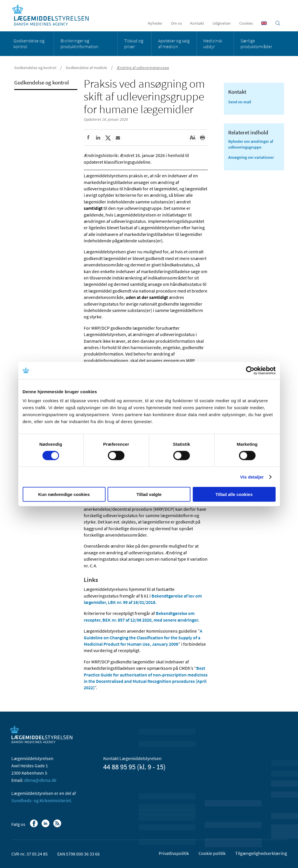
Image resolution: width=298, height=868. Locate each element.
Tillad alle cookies (234, 494)
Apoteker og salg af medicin (174, 44)
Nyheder (155, 23)
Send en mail (240, 102)
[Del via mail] (118, 138)
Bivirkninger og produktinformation (80, 44)
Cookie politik (212, 853)
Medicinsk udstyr (213, 44)
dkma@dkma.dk (40, 780)
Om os (176, 23)
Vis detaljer (252, 477)
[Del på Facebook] (88, 138)
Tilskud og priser (134, 44)
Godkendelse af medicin (86, 68)
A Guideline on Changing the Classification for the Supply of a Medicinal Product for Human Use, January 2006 (143, 637)
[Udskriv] (203, 138)
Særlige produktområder (256, 44)
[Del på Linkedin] (98, 138)
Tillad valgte (149, 494)
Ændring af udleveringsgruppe (143, 68)
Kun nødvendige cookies (64, 494)
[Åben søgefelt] (278, 23)
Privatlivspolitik (174, 853)
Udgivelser (222, 23)
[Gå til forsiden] (54, 15)
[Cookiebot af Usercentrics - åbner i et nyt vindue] (250, 370)
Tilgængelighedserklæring (261, 853)
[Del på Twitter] (108, 138)
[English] (264, 23)
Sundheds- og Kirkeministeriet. (42, 800)
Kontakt (197, 23)
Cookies (246, 23)
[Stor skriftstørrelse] (193, 138)
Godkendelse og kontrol (29, 44)
